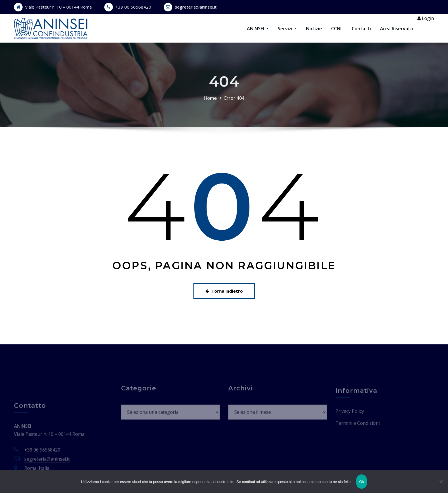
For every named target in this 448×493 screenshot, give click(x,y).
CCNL (337, 33)
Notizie (314, 33)
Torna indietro (224, 299)
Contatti (361, 33)
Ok (362, 482)
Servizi (287, 33)
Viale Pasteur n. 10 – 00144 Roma (58, 7)
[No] (441, 482)
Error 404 (234, 116)
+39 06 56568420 (133, 7)
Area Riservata (396, 33)
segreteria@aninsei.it (196, 7)
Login (426, 23)
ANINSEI (258, 33)
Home (210, 116)
